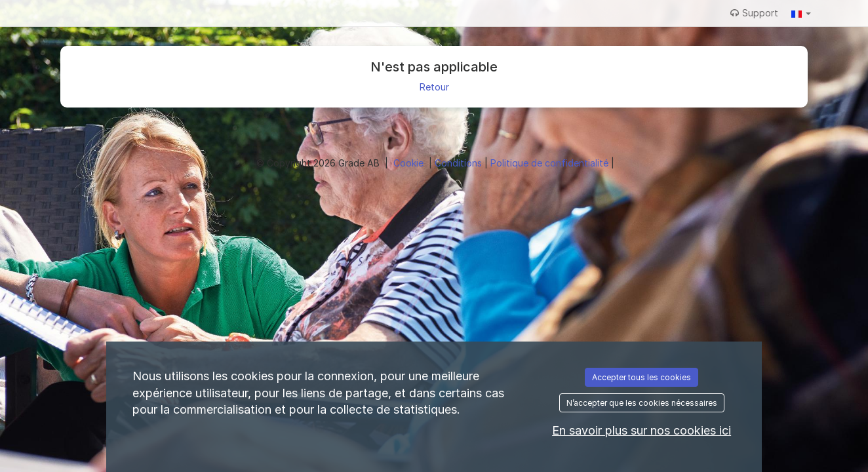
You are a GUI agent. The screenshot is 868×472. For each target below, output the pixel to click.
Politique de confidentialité (551, 163)
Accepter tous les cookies (641, 377)
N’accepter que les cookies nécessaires (642, 403)
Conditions (460, 163)
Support (754, 13)
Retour (434, 87)
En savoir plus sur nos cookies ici (641, 430)
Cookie (410, 163)
